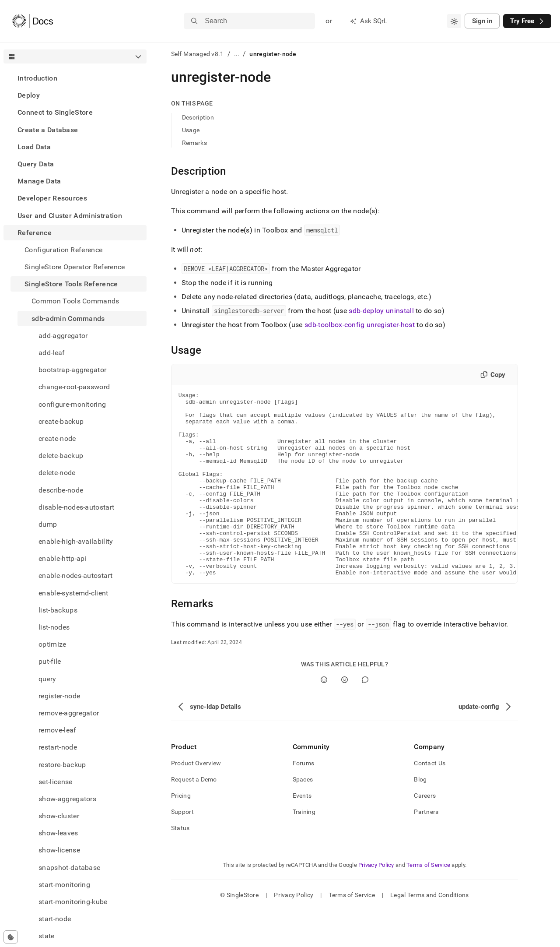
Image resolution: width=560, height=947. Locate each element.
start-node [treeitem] (55, 919)
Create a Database (48, 130)
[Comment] (365, 716)
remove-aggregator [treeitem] (69, 713)
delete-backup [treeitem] (61, 456)
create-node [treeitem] (57, 438)
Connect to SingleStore (55, 112)
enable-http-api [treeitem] (63, 558)
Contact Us (430, 800)
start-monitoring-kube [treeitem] (73, 902)
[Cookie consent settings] (11, 937)
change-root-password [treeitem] (74, 387)
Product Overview (196, 800)
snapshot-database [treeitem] (69, 868)
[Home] (33, 21)
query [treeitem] (47, 679)
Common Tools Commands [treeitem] (75, 301)
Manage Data (39, 181)
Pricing (181, 832)
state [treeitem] (47, 936)
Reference (35, 233)
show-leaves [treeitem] (58, 833)
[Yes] (324, 716)
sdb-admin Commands (68, 319)
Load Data (34, 147)
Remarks (194, 143)
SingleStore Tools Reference (71, 284)
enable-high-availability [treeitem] (76, 541)
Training (304, 848)
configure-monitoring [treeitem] (72, 404)
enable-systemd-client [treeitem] (73, 593)
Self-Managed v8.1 (198, 54)
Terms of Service (428, 902)
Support (182, 848)
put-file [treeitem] (50, 661)
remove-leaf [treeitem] (58, 730)
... (237, 54)
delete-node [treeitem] (57, 473)
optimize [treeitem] (52, 644)
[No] (345, 716)
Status (180, 865)
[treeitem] (75, 78)
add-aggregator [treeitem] (63, 336)
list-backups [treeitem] (58, 610)
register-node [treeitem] (59, 696)
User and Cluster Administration (70, 216)
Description (198, 117)
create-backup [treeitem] (61, 421)
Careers (425, 832)
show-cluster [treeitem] (59, 816)
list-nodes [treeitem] (54, 627)
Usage (191, 130)
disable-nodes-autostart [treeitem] (76, 507)
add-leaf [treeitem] (52, 353)
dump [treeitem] (48, 524)
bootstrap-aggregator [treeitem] (72, 370)
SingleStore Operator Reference (75, 267)
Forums (304, 800)
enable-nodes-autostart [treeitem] (75, 576)
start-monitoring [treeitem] (64, 885)
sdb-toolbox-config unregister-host (360, 325)
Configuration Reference (63, 250)
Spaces (303, 816)
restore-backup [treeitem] (62, 765)
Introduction (37, 78)
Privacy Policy (376, 902)
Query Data (36, 164)
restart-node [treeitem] (58, 747)
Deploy (29, 95)
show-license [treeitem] (59, 850)
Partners (426, 848)
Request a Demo (194, 816)
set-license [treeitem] (56, 782)
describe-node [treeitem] (61, 490)
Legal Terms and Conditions (429, 932)
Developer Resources (52, 198)
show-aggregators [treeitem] (67, 799)
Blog (420, 816)
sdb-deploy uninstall (381, 311)
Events (302, 832)
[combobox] (454, 21)
